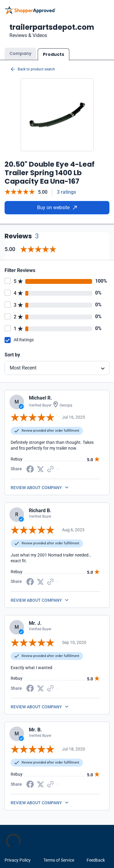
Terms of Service (59, 860)
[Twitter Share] (40, 469)
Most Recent (23, 368)
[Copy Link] (50, 468)
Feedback (96, 860)
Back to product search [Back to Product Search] (33, 69)
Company (20, 53)
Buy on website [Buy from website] (57, 208)
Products (54, 54)
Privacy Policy (18, 860)
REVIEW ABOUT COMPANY (36, 488)
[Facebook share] (30, 468)
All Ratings (24, 340)
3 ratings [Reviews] (66, 192)
